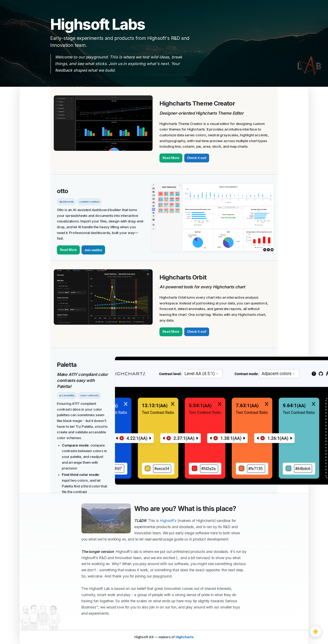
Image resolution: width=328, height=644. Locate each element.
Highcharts (185, 637)
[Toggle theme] (316, 632)
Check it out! (197, 158)
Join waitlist (93, 250)
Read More (171, 158)
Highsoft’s (168, 521)
